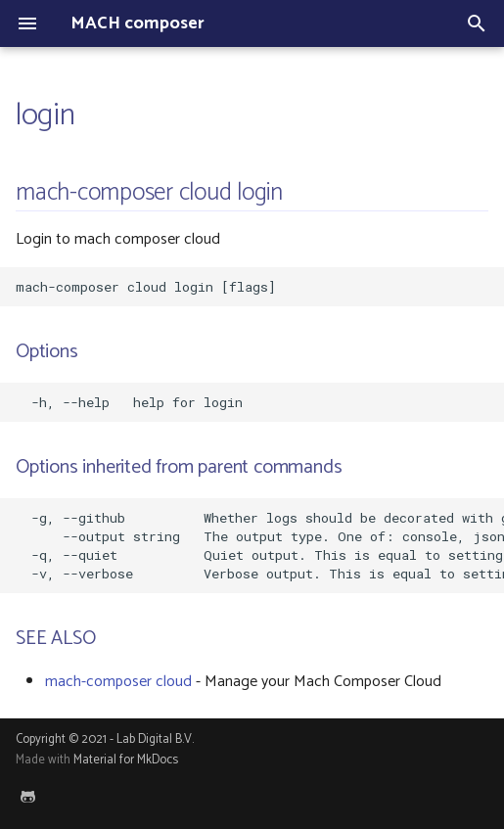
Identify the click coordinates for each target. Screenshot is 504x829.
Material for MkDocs (126, 760)
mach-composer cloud (118, 682)
